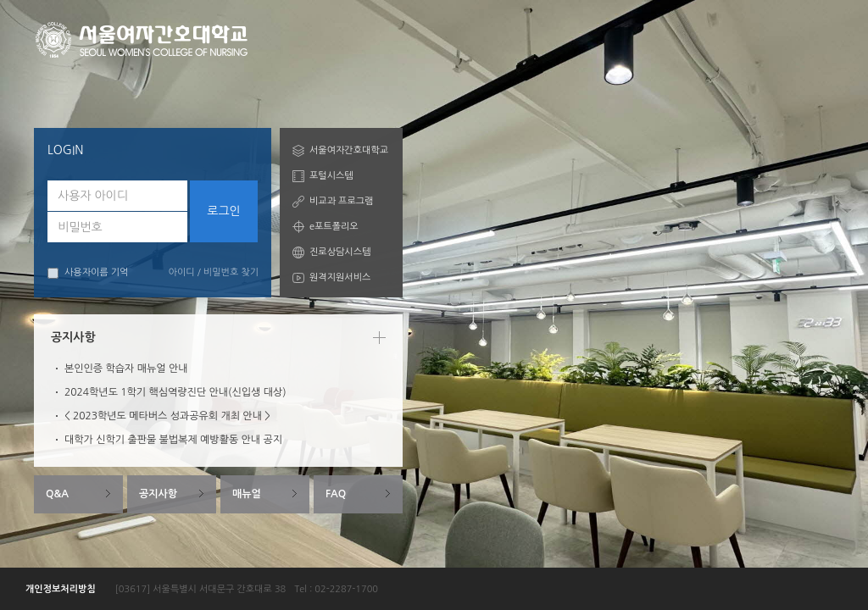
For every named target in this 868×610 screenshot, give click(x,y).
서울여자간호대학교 (349, 150)
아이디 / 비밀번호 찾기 (214, 272)
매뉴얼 (247, 494)
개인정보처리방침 (61, 589)
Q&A (57, 494)
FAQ (336, 494)
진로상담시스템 (340, 252)
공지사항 (158, 494)
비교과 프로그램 (341, 201)
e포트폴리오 (334, 227)
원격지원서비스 (340, 277)
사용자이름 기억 (88, 273)
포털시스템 (331, 176)
